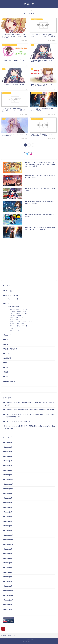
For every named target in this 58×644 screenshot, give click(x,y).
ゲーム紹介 (9, 291)
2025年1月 (9, 475)
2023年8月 (9, 554)
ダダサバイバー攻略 (14, 307)
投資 (7, 372)
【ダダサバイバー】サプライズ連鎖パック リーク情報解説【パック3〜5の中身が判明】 (30, 404)
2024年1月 (9, 530)
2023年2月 (9, 581)
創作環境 (8, 358)
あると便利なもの (11, 349)
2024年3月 (9, 521)
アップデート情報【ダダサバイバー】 (20, 324)
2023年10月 (9, 544)
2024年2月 (9, 526)
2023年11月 (9, 540)
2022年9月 (9, 605)
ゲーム (7, 303)
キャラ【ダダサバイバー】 (17, 320)
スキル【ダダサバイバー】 (17, 318)
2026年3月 (9, 447)
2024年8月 (9, 498)
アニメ (7, 377)
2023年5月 (9, 568)
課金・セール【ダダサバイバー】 (19, 326)
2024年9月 (9, 493)
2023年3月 (9, 577)
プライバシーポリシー (28, 640)
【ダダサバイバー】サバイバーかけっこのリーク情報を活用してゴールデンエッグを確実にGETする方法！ (30, 416)
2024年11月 (9, 484)
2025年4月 (9, 461)
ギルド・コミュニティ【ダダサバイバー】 (21, 322)
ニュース (8, 335)
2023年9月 (9, 549)
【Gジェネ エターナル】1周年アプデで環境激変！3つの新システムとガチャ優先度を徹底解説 (30, 427)
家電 (7, 344)
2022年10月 (9, 600)
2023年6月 (9, 563)
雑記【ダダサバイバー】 (16, 330)
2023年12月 (9, 535)
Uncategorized (11, 381)
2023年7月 (9, 558)
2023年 (10, 636)
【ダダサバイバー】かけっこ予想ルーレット (19, 421)
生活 (7, 340)
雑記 (7, 363)
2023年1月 (9, 586)
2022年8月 (9, 609)
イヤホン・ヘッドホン (14, 299)
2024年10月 (9, 489)
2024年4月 (9, 517)
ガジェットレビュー (12, 296)
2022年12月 (9, 591)
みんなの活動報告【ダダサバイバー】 (20, 309)
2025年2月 (9, 470)
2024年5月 (9, 512)
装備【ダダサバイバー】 (16, 316)
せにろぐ (29, 4)
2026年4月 (9, 442)
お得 (7, 367)
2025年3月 (9, 466)
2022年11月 (9, 595)
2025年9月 (9, 452)
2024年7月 (9, 503)
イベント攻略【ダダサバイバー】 (19, 314)
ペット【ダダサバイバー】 (17, 328)
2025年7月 (9, 456)
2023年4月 (9, 572)
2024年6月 (9, 507)
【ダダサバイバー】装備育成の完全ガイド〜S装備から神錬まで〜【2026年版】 (30, 410)
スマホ (7, 354)
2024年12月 (9, 480)
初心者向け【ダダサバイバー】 (18, 311)
